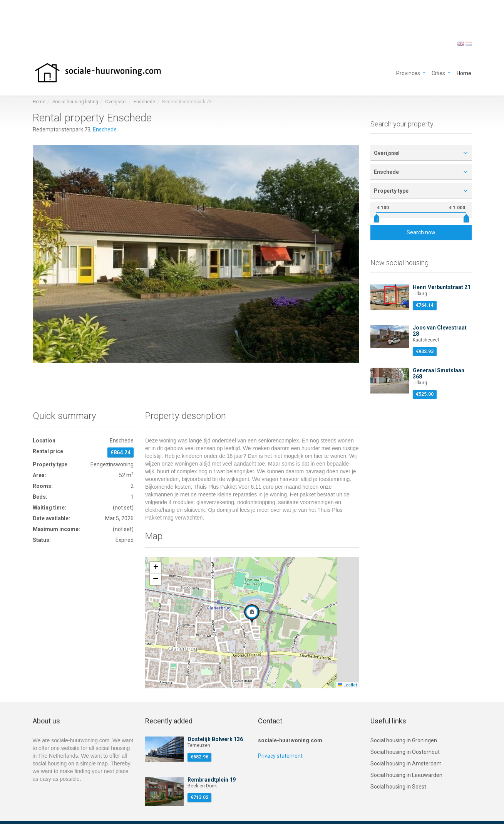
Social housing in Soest (398, 787)
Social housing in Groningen (404, 740)
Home (464, 73)
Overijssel (116, 102)
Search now (421, 232)
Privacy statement (280, 756)
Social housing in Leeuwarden (406, 775)
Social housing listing (75, 102)
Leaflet (347, 685)
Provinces (408, 73)
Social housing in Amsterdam (406, 763)
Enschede (144, 102)
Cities (438, 73)
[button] (252, 614)
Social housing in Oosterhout (405, 752)
